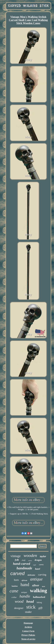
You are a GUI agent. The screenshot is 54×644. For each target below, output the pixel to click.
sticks (30, 560)
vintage (16, 556)
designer (19, 608)
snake (28, 612)
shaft (24, 560)
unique (24, 592)
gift (40, 608)
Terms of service (28, 639)
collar (14, 597)
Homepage (28, 623)
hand (25, 585)
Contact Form (28, 631)
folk (17, 560)
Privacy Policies (28, 635)
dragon (38, 560)
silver (36, 585)
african (24, 580)
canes (41, 565)
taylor (43, 556)
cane (14, 591)
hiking (39, 602)
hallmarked (39, 597)
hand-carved (22, 564)
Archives (28, 627)
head (30, 601)
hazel (38, 569)
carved (17, 573)
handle (25, 596)
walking (39, 591)
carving (42, 575)
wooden (30, 555)
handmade (24, 568)
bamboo (15, 586)
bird (43, 586)
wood (19, 601)
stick (31, 607)
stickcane (31, 575)
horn (16, 580)
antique (36, 579)
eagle (35, 565)
